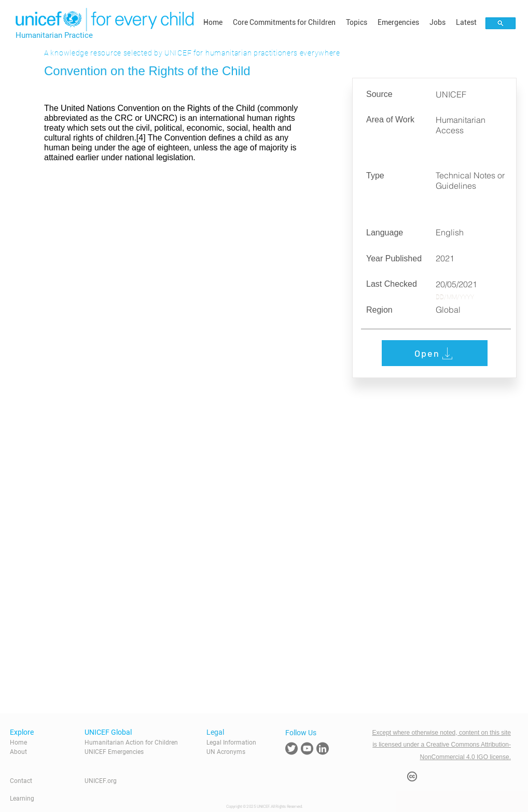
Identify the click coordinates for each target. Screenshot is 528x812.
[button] (284, 22)
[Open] (435, 353)
